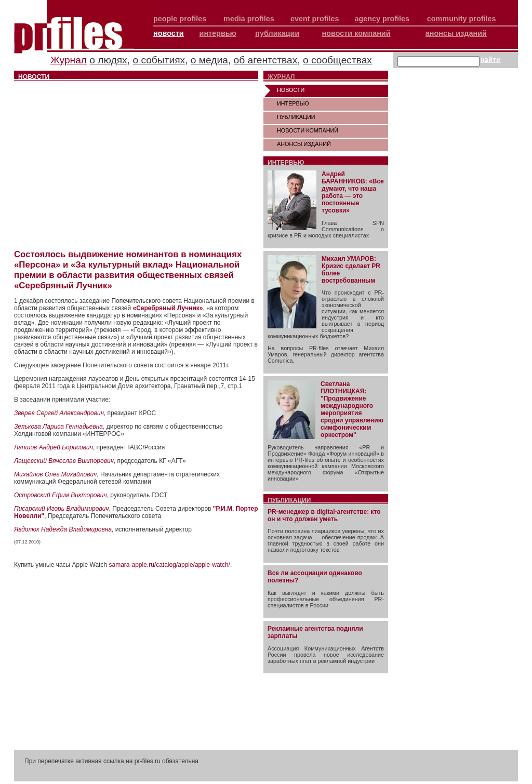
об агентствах (266, 60)
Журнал (69, 60)
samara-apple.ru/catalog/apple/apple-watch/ (169, 565)
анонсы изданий (456, 33)
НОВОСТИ (291, 90)
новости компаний (356, 33)
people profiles (180, 19)
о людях (108, 60)
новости (169, 33)
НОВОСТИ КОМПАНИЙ (308, 130)
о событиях (159, 60)
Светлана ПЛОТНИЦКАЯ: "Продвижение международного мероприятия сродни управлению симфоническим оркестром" (352, 409)
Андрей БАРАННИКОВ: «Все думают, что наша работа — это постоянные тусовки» (353, 192)
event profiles (315, 19)
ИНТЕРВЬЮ (293, 103)
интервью (218, 33)
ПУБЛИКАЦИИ (296, 117)
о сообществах (337, 60)
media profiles (249, 19)
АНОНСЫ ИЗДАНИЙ (304, 144)
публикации (277, 33)
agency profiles (382, 19)
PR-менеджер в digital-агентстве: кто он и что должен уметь (324, 515)
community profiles (462, 19)
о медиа (209, 60)
